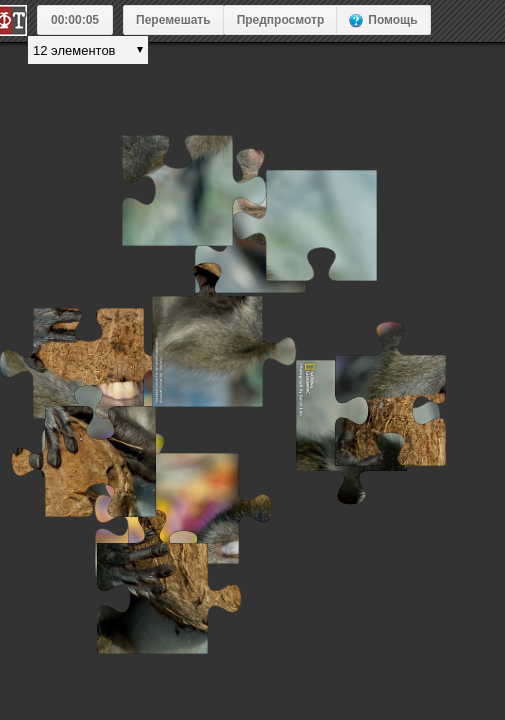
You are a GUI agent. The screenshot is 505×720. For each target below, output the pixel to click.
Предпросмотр (281, 20)
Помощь (392, 20)
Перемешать (173, 20)
